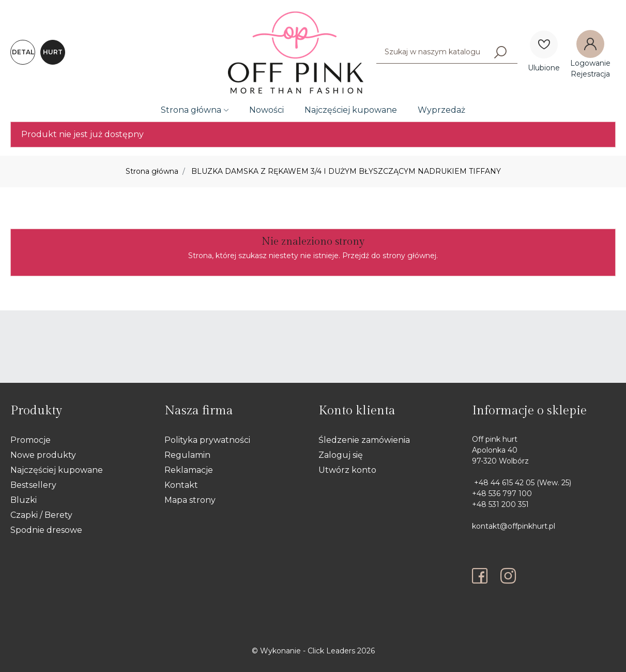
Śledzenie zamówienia (364, 440)
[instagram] (508, 576)
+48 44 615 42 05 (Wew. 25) (522, 483)
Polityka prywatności (207, 440)
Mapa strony (190, 500)
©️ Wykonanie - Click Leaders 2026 (313, 651)
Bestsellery (33, 485)
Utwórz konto (347, 470)
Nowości (266, 110)
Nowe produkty (43, 455)
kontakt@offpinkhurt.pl (514, 526)
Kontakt (181, 485)
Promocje (30, 440)
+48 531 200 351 (500, 504)
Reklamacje (189, 470)
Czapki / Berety (41, 515)
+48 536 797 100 (502, 494)
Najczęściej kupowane (351, 110)
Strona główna (191, 110)
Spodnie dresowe (46, 530)
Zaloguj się (341, 455)
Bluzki (24, 500)
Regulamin (187, 455)
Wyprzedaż (441, 110)
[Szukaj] (500, 52)
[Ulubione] (544, 44)
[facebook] (482, 576)
